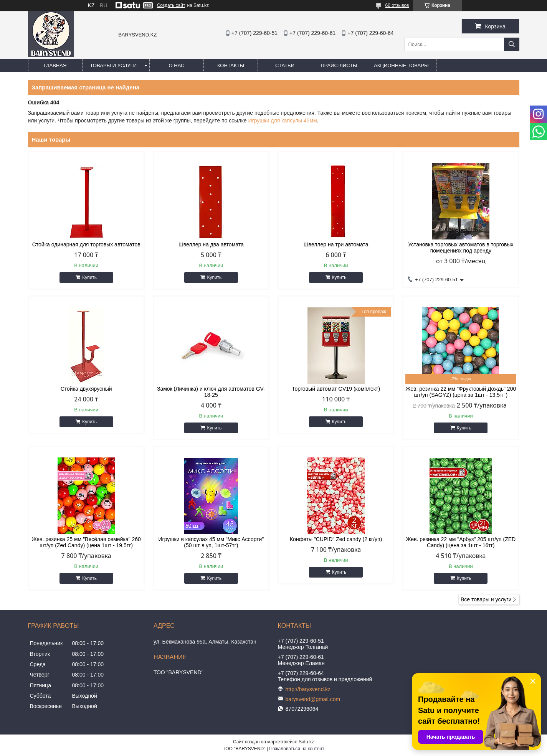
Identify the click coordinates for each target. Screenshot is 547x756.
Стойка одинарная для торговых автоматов (86, 244)
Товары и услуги (114, 65)
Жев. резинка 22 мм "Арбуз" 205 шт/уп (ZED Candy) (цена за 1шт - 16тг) (461, 542)
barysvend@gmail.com (313, 699)
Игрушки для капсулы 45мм (283, 120)
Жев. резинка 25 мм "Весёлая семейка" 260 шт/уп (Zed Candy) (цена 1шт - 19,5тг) (86, 542)
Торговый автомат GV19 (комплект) (336, 389)
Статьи (285, 65)
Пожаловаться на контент (297, 749)
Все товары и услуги (486, 599)
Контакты (231, 65)
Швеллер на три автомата (336, 244)
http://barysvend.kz (308, 689)
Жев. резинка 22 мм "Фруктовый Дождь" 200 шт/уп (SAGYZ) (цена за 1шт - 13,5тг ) (461, 392)
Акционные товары (401, 65)
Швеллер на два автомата (211, 244)
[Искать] (512, 44)
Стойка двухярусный (86, 389)
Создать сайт (171, 5)
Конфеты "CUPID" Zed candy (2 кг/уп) (336, 539)
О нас (177, 65)
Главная (55, 65)
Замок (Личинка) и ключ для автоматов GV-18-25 (211, 392)
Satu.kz (306, 742)
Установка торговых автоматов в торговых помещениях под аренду (461, 248)
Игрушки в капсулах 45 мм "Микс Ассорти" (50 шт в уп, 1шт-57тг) (211, 542)
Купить (89, 277)
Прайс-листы (339, 65)
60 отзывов (397, 5)
